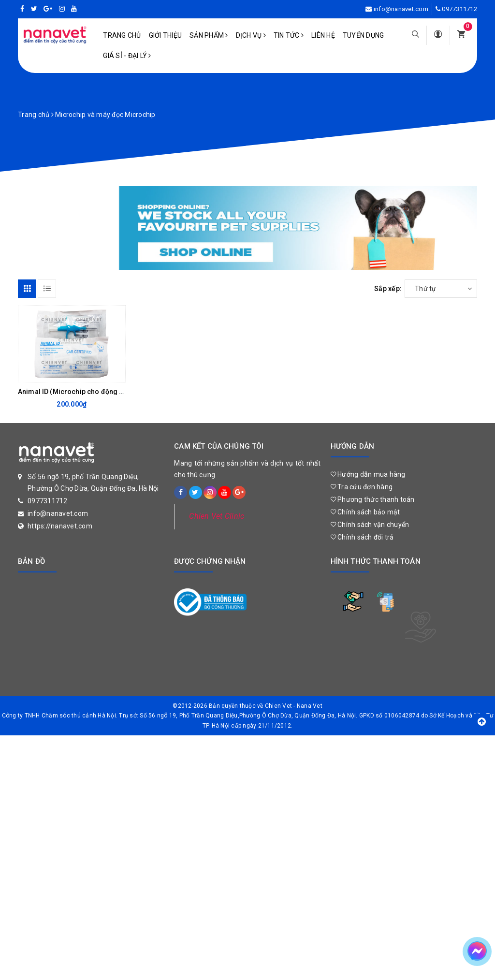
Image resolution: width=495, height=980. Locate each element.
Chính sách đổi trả (362, 537)
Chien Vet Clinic (217, 516)
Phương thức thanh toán (373, 499)
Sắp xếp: (388, 289)
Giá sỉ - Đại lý (127, 56)
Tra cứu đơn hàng (362, 487)
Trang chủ (122, 35)
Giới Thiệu (166, 35)
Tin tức (289, 35)
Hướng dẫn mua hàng (368, 474)
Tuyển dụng (364, 35)
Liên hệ (323, 35)
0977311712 (459, 9)
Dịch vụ (251, 35)
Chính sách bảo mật (365, 512)
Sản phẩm (209, 35)
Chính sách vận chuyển (370, 525)
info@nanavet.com (401, 9)
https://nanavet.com (60, 526)
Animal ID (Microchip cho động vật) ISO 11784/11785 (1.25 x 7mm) (124, 392)
